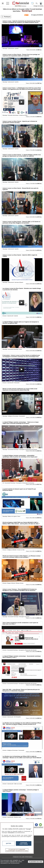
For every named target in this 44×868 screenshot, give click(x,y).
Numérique (26, 11)
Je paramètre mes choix (36, 862)
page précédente (37, 15)
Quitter (9, 843)
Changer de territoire (38, 6)
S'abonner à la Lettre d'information (23, 857)
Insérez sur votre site (38, 827)
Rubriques (7, 17)
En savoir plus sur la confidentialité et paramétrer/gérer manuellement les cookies (17, 850)
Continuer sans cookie (24, 843)
